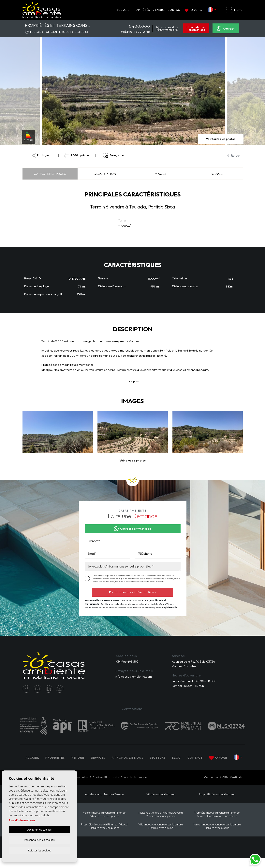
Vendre (159, 10)
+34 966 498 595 (127, 662)
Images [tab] (160, 174)
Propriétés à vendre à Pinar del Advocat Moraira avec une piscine (104, 836)
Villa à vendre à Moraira (161, 804)
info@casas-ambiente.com (134, 677)
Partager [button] (40, 156)
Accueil (123, 10)
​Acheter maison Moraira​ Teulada (104, 804)
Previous (46, 91)
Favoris (194, 10)
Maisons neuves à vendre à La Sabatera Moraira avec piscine (217, 836)
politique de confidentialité (129, 579)
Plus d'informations (22, 820)
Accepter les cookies (39, 829)
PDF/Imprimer (77, 156)
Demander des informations (196, 28)
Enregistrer (114, 156)
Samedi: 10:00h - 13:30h (188, 687)
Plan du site (112, 787)
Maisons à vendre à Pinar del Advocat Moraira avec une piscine (161, 824)
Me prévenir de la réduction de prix (167, 28)
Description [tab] (105, 174)
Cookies (98, 787)
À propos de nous (134, 756)
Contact (175, 10)
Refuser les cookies (39, 850)
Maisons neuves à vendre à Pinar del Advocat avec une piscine (104, 824)
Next (221, 91)
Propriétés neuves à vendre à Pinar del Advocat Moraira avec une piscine (217, 824)
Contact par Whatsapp (133, 529)
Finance (215, 174)
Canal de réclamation (135, 787)
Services (104, 756)
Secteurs (166, 756)
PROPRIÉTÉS (141, 10)
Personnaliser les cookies (39, 839)
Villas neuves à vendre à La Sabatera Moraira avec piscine (161, 836)
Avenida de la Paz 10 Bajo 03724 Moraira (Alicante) (189, 664)
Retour (234, 155)
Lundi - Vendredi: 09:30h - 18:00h (194, 682)
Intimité (86, 787)
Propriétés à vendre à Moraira (217, 804)
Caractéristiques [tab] (50, 174)
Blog (185, 756)
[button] (133, 461)
